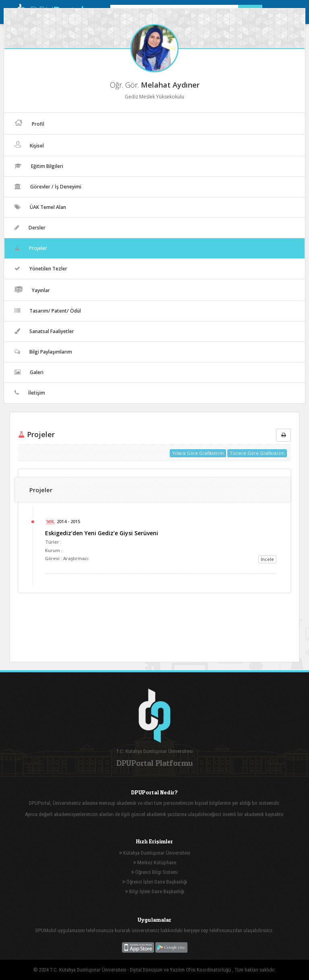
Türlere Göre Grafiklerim (257, 453)
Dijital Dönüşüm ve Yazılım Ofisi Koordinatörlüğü (181, 970)
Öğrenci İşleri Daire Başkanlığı (155, 882)
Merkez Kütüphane (155, 862)
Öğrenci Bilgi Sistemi (154, 872)
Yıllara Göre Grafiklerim (198, 453)
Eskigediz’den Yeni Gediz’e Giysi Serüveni (102, 533)
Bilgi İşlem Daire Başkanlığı (155, 891)
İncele (267, 559)
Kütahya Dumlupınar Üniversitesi (155, 853)
